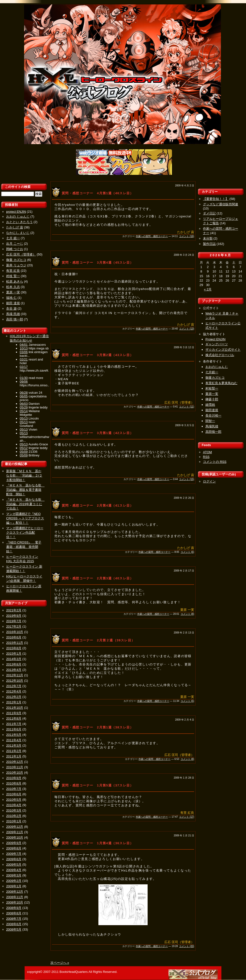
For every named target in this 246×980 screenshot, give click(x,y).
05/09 (24, 452)
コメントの (215, 462)
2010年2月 (14, 816)
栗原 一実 (13, 292)
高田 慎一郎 (15, 319)
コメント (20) (187, 946)
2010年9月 (14, 778)
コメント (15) (187, 479)
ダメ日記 (209, 213)
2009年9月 (14, 843)
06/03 (24, 404)
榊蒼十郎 (212, 399)
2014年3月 (14, 659)
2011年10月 (15, 708)
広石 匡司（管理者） (21, 254)
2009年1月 (14, 886)
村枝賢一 (212, 388)
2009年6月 (14, 859)
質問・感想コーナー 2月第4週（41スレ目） (98, 505)
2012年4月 (14, 691)
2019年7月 (14, 621)
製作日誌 (209, 244)
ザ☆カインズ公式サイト (223, 350)
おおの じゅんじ (18, 217)
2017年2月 (14, 626)
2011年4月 (14, 740)
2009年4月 (14, 870)
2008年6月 (14, 924)
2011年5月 (14, 735)
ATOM (207, 452)
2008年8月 (14, 913)
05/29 (24, 407)
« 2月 (208, 289)
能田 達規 (13, 303)
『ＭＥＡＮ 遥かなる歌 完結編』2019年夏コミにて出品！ (25, 504)
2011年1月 (14, 756)
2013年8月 (14, 664)
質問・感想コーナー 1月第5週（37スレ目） (98, 785)
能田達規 (212, 410)
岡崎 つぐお (15, 249)
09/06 (24, 382)
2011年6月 (14, 729)
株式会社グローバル (220, 355)
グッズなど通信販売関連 (221, 204)
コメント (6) (187, 552)
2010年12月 (15, 762)
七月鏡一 (212, 372)
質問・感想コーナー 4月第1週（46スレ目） (98, 193)
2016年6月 (14, 637)
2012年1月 (14, 702)
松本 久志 (13, 287)
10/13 (24, 348)
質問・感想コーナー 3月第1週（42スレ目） (98, 433)
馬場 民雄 (13, 314)
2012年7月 (14, 686)
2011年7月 (14, 724)
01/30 (24, 378)
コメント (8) (187, 614)
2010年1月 (14, 821)
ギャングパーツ (217, 344)
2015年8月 (14, 648)
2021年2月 (14, 610)
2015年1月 (14, 654)
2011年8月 (14, 718)
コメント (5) (187, 701)
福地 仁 (11, 298)
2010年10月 (15, 773)
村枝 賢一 (13, 276)
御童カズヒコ (215, 378)
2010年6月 (14, 794)
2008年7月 (14, 919)
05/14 (24, 411)
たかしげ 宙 (15, 227)
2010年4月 (14, 805)
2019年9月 (14, 616)
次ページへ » (60, 963)
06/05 (24, 396)
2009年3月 (14, 875)
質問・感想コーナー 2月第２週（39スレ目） (98, 640)
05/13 (24, 418)
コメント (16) (187, 236)
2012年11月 (15, 675)
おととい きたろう (19, 222)
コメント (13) (187, 329)
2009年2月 (14, 881)
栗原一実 (212, 394)
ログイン (209, 481)
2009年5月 (14, 865)
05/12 (24, 448)
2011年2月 (14, 751)
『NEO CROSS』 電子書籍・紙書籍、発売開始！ (24, 547)
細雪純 (210, 405)
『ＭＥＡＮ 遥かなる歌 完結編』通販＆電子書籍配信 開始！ (25, 490)
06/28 (24, 393)
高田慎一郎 (213, 432)
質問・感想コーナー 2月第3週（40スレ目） (98, 578)
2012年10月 (15, 681)
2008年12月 (15, 892)
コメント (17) (187, 817)
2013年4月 (14, 670)
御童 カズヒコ (16, 260)
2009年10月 (15, 837)
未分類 (208, 238)
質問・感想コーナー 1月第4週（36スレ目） (98, 843)
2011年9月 (14, 713)
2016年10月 (15, 632)
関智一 (210, 421)
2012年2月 (14, 697)
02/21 (24, 359)
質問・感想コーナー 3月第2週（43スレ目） (98, 355)
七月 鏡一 (13, 238)
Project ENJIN (215, 339)
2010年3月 (14, 810)
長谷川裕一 (213, 415)
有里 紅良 (13, 271)
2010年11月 (15, 767)
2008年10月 (15, 902)
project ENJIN (16, 212)
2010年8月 (14, 783)
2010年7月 (14, 789)
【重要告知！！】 (216, 199)
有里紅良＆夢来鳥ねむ (221, 383)
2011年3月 (14, 746)
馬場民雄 (212, 426)
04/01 (24, 345)
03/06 (24, 352)
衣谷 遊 (11, 309)
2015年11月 (15, 643)
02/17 (24, 367)
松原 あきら (15, 281)
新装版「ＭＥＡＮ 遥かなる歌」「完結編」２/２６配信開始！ (24, 475)
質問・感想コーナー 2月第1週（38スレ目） (98, 727)
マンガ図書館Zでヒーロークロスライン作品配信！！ (25, 533)
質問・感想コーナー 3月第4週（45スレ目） (98, 263)
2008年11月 (15, 897)
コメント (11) (187, 407)
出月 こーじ (15, 244)
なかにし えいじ (18, 233)
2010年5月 (14, 800)
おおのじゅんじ (217, 367)
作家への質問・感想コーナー (152, 236)
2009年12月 (15, 827)
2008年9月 (14, 908)
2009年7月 (14, 854)
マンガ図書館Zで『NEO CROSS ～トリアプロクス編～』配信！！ (25, 518)
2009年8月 (14, 848)
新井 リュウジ (16, 265)
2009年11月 (15, 832)
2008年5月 (14, 929)
